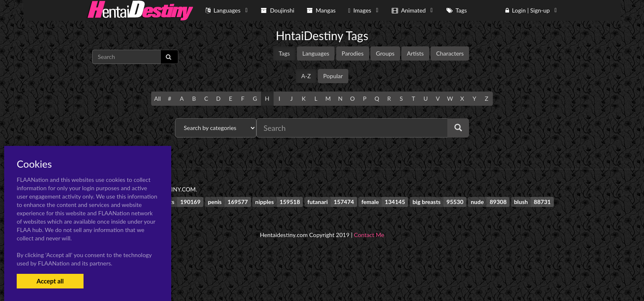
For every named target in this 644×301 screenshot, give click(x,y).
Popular (333, 76)
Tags (284, 53)
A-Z (306, 76)
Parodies (353, 53)
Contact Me (369, 235)
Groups (385, 53)
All (157, 98)
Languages (316, 53)
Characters (450, 53)
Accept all (50, 281)
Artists (415, 53)
